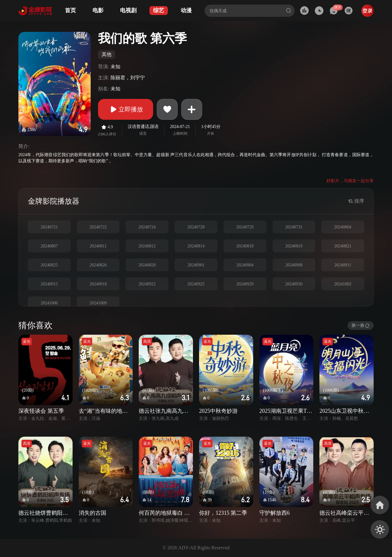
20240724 (147, 227)
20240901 (196, 265)
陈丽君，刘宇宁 (128, 78)
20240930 (294, 284)
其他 (107, 54)
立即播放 (126, 109)
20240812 (147, 246)
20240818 (245, 246)
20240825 (49, 265)
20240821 (343, 246)
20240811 (98, 246)
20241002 (343, 284)
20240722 (98, 227)
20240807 (49, 246)
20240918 (98, 284)
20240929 (245, 284)
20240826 (98, 265)
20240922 (147, 284)
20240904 (245, 265)
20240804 (343, 227)
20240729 (245, 227)
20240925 (196, 284)
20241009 (98, 303)
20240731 (294, 227)
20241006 (49, 303)
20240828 (147, 265)
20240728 (196, 227)
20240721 (49, 227)
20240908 (294, 265)
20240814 (196, 246)
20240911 (343, 265)
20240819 (294, 246)
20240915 (49, 284)
